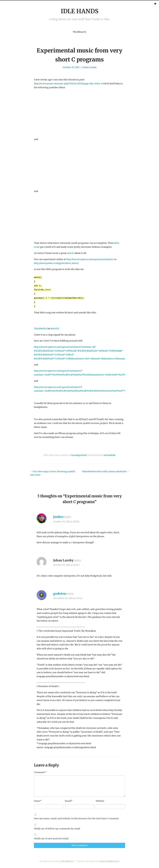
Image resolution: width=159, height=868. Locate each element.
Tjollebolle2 (40, 326)
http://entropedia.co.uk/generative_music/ (56, 263)
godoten (60, 591)
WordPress (67, 859)
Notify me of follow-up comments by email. (57, 826)
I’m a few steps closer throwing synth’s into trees (53, 471)
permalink (110, 453)
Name (38, 798)
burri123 (55, 326)
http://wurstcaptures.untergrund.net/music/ (90, 259)
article (71, 253)
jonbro (58, 514)
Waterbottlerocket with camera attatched (106, 469)
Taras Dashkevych (109, 859)
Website (100, 798)
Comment (40, 770)
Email (69, 798)
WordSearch (79, 32)
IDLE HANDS (80, 11)
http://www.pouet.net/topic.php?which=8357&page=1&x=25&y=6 (68, 83)
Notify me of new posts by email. (52, 836)
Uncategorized (79, 453)
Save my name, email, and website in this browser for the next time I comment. (77, 816)
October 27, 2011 (71, 67)
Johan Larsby (90, 67)
